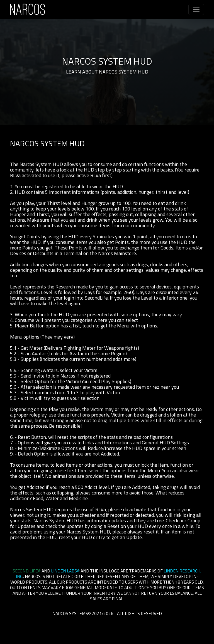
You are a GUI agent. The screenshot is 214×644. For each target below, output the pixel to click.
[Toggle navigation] (196, 9)
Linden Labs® (65, 571)
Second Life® (27, 571)
